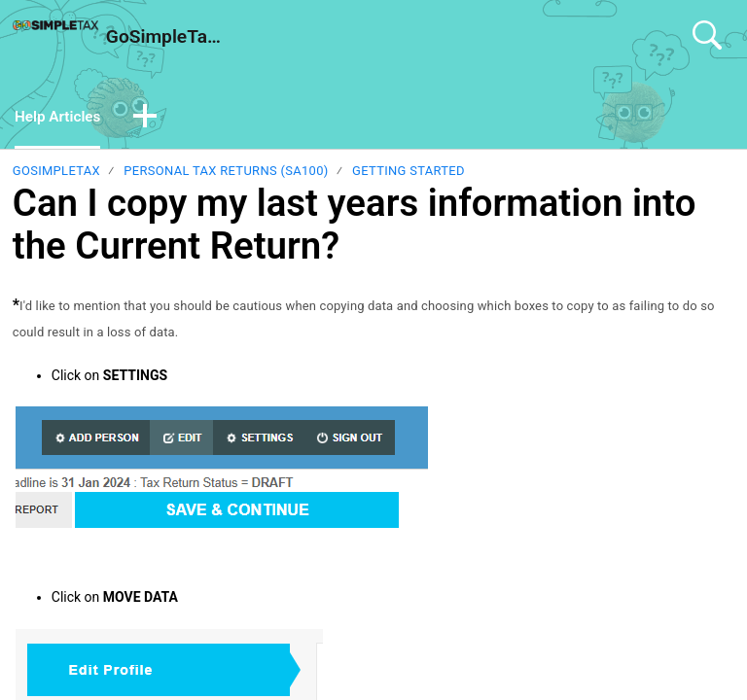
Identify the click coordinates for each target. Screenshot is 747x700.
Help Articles (60, 117)
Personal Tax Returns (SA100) (226, 173)
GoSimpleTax (56, 173)
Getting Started (409, 173)
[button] (150, 119)
